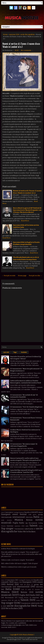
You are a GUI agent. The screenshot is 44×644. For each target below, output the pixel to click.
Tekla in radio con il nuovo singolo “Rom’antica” (18, 560)
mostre (9, 520)
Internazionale (6, 517)
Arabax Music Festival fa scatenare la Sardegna (18, 549)
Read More (25, 221)
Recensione (33, 523)
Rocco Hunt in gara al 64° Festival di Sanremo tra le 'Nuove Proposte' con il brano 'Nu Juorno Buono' (27, 210)
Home (5, 34)
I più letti (6, 352)
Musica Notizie (28, 635)
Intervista (29, 517)
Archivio (24, 352)
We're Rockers (29, 532)
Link (42, 517)
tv (35, 529)
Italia (36, 517)
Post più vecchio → (35, 276)
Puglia (15, 523)
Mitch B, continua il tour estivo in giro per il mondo (19, 567)
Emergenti (6, 514)
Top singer (7, 529)
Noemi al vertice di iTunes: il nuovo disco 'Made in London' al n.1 (21, 45)
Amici (3, 512)
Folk (30, 515)
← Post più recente (9, 276)
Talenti (33, 526)
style (27, 526)
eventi (15, 514)
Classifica (27, 512)
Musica (19, 520)
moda (3, 520)
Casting (16, 512)
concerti (34, 512)
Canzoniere (9, 512)
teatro (41, 526)
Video (20, 532)
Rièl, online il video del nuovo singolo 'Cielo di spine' (20, 563)
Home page (22, 276)
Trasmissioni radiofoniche (24, 529)
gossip (40, 514)
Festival (23, 514)
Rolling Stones (24, 598)
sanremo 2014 (14, 34)
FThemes (11, 638)
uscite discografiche (28, 34)
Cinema (21, 512)
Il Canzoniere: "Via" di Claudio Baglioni (26, 407)
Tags (15, 352)
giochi (35, 515)
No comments (26, 50)
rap (26, 523)
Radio (22, 523)
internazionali (19, 517)
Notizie (29, 520)
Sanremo (10, 526)
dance (41, 512)
